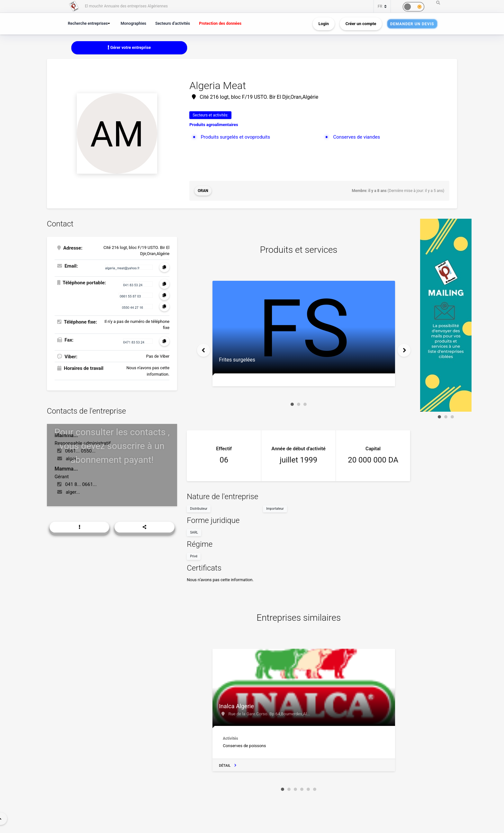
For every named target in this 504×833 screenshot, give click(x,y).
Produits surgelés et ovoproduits (235, 137)
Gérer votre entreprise (129, 47)
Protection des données (220, 23)
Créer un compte (361, 24)
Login (324, 24)
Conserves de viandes (356, 137)
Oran (203, 191)
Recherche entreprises (88, 23)
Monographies (133, 23)
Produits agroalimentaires (214, 125)
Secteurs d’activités (173, 23)
